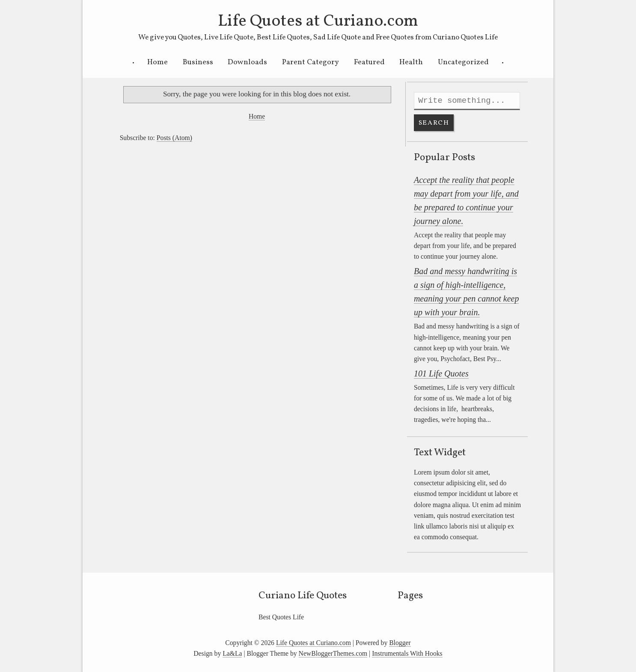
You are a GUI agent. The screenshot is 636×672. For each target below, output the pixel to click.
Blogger (400, 643)
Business (198, 62)
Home (158, 62)
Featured (369, 62)
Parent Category (311, 62)
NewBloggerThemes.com (333, 653)
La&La (232, 653)
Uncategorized (463, 62)
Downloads (247, 62)
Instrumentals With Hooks (407, 653)
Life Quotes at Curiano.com (318, 21)
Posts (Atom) (174, 138)
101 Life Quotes (441, 373)
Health (411, 62)
